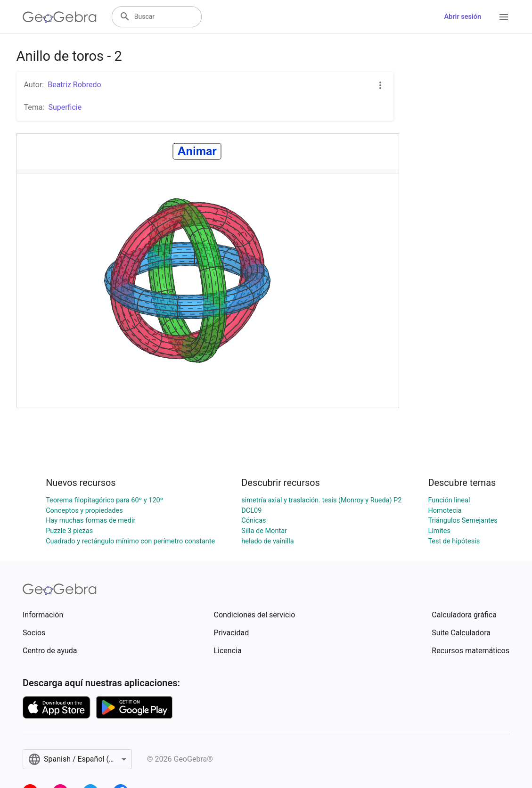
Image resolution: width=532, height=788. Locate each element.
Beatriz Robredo (74, 85)
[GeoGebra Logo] (60, 17)
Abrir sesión (463, 17)
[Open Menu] (504, 17)
